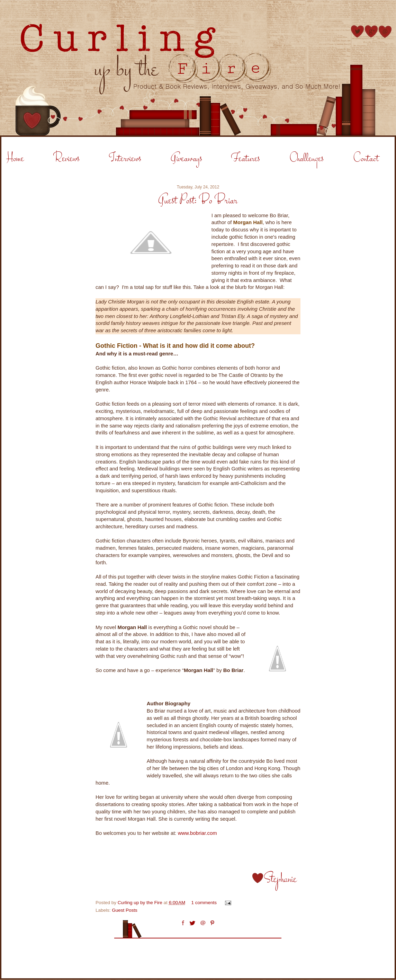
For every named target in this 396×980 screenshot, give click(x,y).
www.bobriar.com (197, 833)
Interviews (125, 159)
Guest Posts (125, 910)
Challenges (307, 159)
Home (15, 159)
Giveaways (186, 159)
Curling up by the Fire (141, 903)
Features (246, 159)
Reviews (66, 159)
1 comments (204, 903)
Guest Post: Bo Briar (198, 201)
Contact (366, 159)
